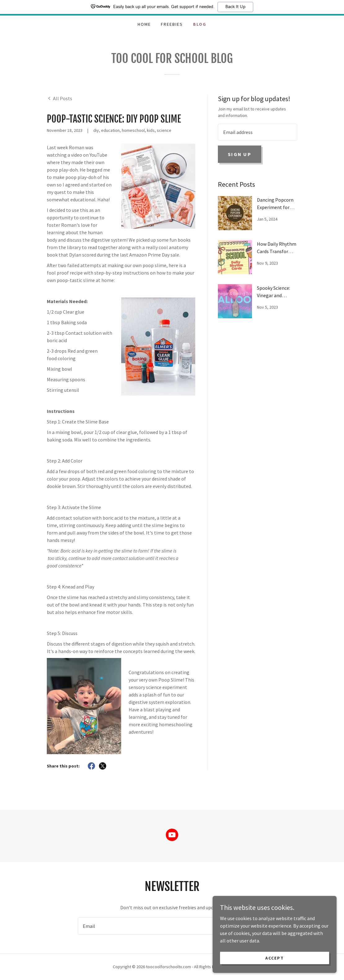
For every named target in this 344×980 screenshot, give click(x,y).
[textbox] (258, 132)
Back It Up (235, 7)
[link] (60, 98)
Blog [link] (200, 24)
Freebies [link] (172, 24)
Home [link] (144, 24)
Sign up (240, 154)
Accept (275, 958)
